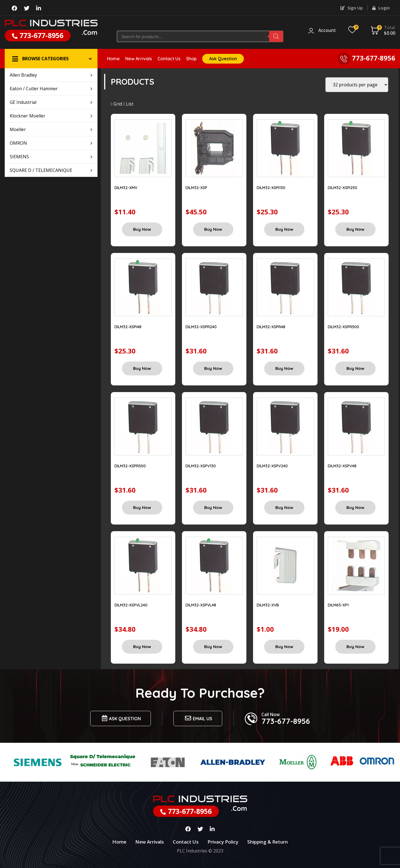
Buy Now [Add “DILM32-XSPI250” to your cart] (355, 229)
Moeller (51, 129)
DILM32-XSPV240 (272, 466)
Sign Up (352, 8)
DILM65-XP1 (338, 605)
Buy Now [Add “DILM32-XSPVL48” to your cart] (213, 647)
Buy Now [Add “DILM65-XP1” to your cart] (355, 647)
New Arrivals (139, 59)
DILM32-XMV (126, 188)
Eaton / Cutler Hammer (51, 89)
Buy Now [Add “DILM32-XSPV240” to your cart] (284, 507)
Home (113, 59)
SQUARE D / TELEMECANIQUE (51, 170)
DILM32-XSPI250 (342, 188)
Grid (117, 104)
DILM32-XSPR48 (271, 327)
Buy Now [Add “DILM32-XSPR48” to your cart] (284, 368)
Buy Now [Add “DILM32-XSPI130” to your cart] (284, 229)
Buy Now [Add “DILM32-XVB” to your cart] (284, 647)
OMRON (51, 143)
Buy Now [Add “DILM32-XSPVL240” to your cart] (142, 647)
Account (327, 31)
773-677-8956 (38, 35)
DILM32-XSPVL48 (201, 605)
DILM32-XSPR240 (201, 327)
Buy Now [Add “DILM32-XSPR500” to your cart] (355, 368)
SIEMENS (51, 157)
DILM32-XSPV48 (342, 466)
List (128, 104)
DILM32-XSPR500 (343, 327)
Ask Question (223, 59)
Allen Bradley (51, 75)
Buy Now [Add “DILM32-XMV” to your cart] (142, 229)
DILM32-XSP (196, 188)
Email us (198, 718)
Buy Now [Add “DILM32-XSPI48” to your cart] (142, 368)
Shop (191, 59)
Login (381, 8)
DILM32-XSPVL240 (131, 605)
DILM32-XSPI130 (271, 188)
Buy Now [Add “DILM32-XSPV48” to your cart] (355, 507)
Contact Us (169, 59)
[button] (51, 59)
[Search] (276, 36)
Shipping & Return (267, 842)
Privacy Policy (223, 842)
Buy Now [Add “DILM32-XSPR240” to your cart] (213, 368)
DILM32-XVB (268, 605)
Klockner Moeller (51, 116)
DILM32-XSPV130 (201, 466)
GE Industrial (51, 102)
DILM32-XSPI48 (128, 327)
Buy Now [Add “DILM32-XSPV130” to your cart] (213, 507)
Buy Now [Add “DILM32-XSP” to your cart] (213, 229)
